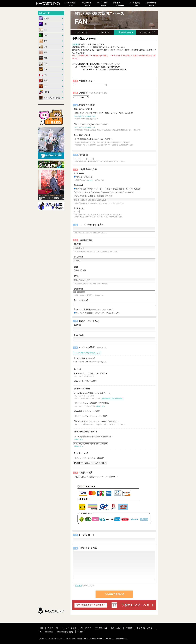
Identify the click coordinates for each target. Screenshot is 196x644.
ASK (43, 81)
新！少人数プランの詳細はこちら (85, 116)
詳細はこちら (101, 406)
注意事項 (120, 4)
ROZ (43, 58)
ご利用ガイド (88, 4)
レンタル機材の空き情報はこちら (87, 353)
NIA (43, 24)
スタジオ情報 (81, 32)
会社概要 (129, 628)
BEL (43, 30)
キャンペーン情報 (69, 628)
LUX (43, 69)
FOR (43, 64)
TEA (43, 41)
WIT (43, 47)
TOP (42, 628)
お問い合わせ (152, 4)
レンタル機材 (104, 4)
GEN (43, 35)
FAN (43, 52)
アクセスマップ (147, 32)
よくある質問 (136, 4)
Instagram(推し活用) (65, 632)
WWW (44, 18)
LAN (43, 86)
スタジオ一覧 (71, 4)
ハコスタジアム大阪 (49, 98)
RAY (43, 75)
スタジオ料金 (103, 32)
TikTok (80, 632)
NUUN (44, 92)
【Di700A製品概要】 (117, 398)
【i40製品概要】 (106, 398)
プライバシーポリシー (145, 628)
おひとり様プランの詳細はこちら (85, 128)
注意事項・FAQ (101, 628)
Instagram (49, 632)
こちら (90, 180)
